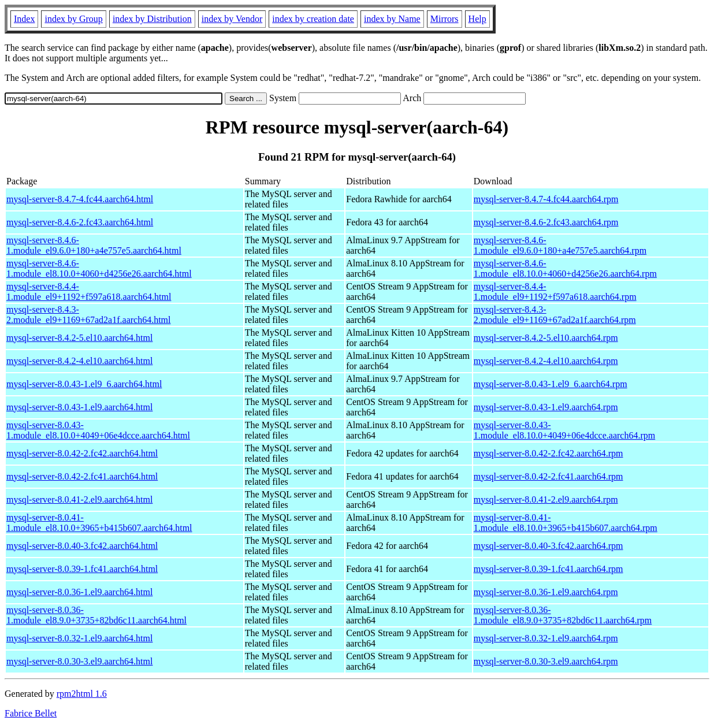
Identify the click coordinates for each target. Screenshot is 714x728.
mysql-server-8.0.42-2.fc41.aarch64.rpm (548, 476)
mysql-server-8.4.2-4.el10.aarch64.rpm (546, 361)
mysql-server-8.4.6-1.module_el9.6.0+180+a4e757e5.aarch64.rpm (560, 245)
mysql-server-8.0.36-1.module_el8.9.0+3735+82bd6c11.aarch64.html (96, 615)
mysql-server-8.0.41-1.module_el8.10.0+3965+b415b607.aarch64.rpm (566, 523)
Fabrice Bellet (31, 713)
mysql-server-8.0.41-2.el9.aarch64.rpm (546, 499)
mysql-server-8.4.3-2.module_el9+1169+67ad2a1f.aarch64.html (89, 315)
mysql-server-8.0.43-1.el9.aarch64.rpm (546, 407)
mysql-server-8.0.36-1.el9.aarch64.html (79, 592)
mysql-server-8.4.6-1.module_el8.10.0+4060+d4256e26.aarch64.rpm (565, 268)
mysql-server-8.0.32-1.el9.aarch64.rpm (546, 638)
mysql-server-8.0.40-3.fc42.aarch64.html (82, 546)
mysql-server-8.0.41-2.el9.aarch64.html (79, 499)
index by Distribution (152, 19)
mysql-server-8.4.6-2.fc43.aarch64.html (80, 222)
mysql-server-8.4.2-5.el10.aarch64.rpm (546, 338)
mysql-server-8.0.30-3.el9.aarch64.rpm (546, 661)
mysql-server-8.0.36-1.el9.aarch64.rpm (546, 592)
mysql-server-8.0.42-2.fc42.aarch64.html (82, 453)
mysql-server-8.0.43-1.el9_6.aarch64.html (84, 384)
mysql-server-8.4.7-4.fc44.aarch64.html (80, 199)
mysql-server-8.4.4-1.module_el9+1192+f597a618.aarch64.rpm (555, 291)
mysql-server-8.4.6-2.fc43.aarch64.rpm (546, 222)
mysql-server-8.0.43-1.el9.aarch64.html (79, 407)
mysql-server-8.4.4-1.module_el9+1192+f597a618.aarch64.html (89, 291)
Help (477, 19)
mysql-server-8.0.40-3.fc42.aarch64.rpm (548, 546)
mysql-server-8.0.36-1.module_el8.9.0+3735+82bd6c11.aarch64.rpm (563, 615)
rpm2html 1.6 (82, 694)
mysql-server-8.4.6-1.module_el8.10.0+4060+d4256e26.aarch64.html (99, 268)
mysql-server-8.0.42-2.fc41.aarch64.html (82, 476)
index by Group (73, 19)
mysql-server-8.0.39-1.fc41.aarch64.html (82, 569)
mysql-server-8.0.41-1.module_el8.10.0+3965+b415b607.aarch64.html (99, 523)
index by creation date (313, 19)
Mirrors (445, 19)
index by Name (392, 19)
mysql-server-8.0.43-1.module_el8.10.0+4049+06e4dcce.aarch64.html (98, 430)
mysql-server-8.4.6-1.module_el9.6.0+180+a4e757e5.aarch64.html (94, 245)
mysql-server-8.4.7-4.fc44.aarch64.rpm (546, 199)
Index (24, 19)
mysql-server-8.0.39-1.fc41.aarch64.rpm (548, 569)
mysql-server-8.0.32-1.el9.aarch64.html (79, 638)
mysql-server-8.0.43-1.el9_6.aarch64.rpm (551, 384)
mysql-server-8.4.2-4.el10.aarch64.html (79, 361)
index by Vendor (232, 19)
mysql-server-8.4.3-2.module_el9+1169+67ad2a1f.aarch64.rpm (555, 315)
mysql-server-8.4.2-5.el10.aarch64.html (79, 338)
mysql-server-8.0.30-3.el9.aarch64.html (79, 661)
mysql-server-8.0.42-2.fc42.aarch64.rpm (548, 453)
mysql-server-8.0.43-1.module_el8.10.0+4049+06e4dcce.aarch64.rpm (564, 430)
